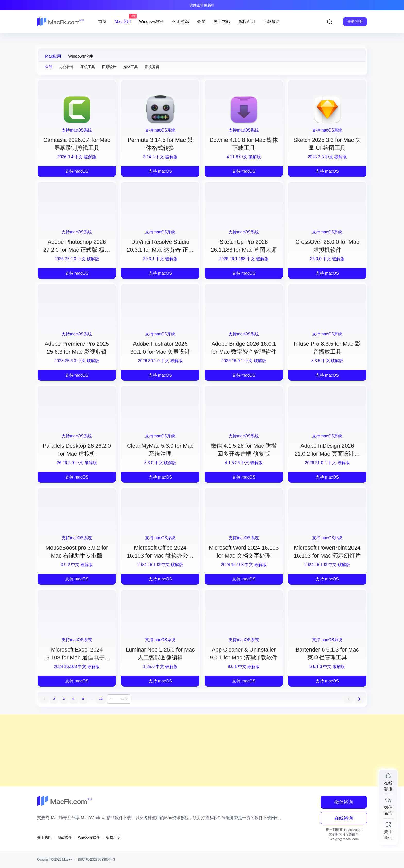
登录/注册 (355, 21)
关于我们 (44, 837)
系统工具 (88, 67)
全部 (49, 67)
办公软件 (66, 67)
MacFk (67, 859)
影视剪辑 (152, 67)
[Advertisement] (155, 750)
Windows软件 (81, 56)
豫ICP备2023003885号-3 (96, 859)
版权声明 (113, 837)
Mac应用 (53, 56)
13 (101, 699)
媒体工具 (131, 67)
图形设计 (109, 67)
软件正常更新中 (202, 5)
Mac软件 (65, 837)
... (91, 699)
